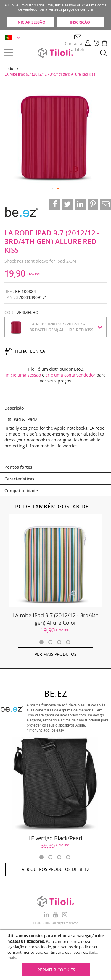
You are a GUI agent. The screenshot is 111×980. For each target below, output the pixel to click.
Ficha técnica (30, 351)
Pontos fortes (18, 467)
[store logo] (56, 53)
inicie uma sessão (23, 375)
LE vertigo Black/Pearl (56, 838)
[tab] (55, 408)
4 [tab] (68, 642)
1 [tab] (41, 642)
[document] (56, 955)
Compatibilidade (21, 491)
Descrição (14, 408)
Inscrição (80, 22)
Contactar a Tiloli (74, 46)
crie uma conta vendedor (70, 375)
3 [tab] (59, 642)
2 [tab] (50, 642)
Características (19, 479)
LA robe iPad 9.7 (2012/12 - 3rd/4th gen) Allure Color (55, 619)
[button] (13, 38)
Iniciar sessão (31, 22)
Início (9, 68)
